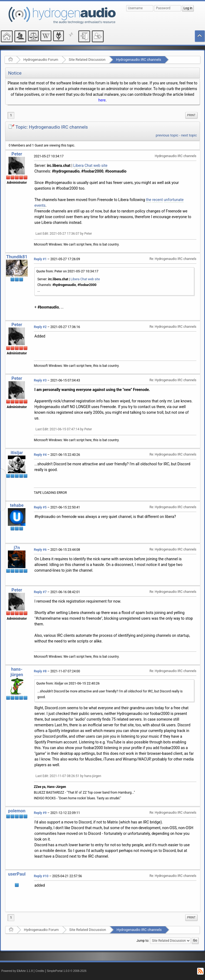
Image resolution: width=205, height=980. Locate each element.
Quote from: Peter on (67, 271)
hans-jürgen (17, 672)
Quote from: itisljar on (68, 683)
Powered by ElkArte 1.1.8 (17, 971)
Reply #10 (41, 876)
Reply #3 (40, 380)
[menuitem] (191, 115)
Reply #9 (40, 813)
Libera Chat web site (90, 166)
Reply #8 (40, 671)
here (102, 100)
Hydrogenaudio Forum (41, 60)
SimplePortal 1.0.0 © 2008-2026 (67, 971)
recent (157, 200)
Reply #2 (40, 327)
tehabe (17, 505)
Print (191, 115)
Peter (17, 154)
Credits (40, 971)
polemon (17, 811)
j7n (17, 548)
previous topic (167, 135)
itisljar (17, 453)
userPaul (17, 874)
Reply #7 (40, 592)
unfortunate (174, 200)
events (40, 205)
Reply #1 (40, 259)
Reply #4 (40, 455)
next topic (189, 135)
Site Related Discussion (87, 60)
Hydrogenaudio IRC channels (139, 60)
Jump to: (143, 941)
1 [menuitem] (11, 115)
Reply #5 (40, 507)
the (149, 200)
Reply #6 (40, 550)
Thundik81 (17, 257)
